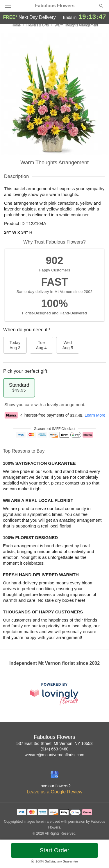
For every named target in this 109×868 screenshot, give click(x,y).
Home (16, 25)
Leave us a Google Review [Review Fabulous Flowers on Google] (54, 792)
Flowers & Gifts (38, 25)
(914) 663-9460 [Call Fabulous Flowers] (55, 749)
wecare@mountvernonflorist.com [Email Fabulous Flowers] (54, 755)
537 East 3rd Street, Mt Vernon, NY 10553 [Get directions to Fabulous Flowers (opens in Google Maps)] (54, 743)
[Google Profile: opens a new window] (55, 774)
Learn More (95, 415)
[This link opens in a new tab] (55, 694)
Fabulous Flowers (55, 6)
